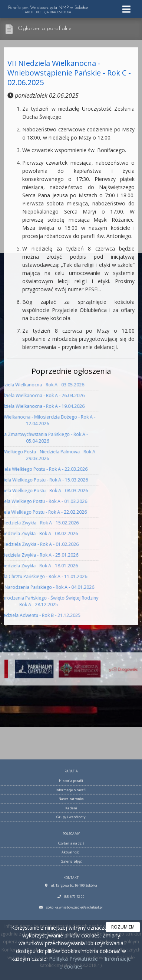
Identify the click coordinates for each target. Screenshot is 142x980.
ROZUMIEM (123, 927)
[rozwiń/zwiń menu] (128, 9)
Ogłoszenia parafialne (45, 29)
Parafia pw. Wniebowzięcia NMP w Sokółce (48, 10)
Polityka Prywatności (73, 959)
